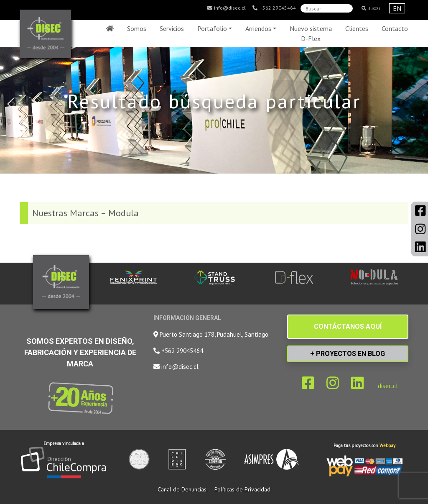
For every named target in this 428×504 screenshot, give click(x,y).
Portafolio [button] (212, 28)
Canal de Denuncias (183, 489)
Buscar (371, 8)
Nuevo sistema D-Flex (311, 33)
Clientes (357, 28)
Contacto (395, 28)
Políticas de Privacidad (242, 489)
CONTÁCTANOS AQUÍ (348, 326)
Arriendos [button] (258, 28)
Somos (137, 28)
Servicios (172, 28)
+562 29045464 (274, 8)
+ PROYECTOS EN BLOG (348, 354)
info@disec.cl (226, 8)
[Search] (327, 8)
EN (397, 8)
